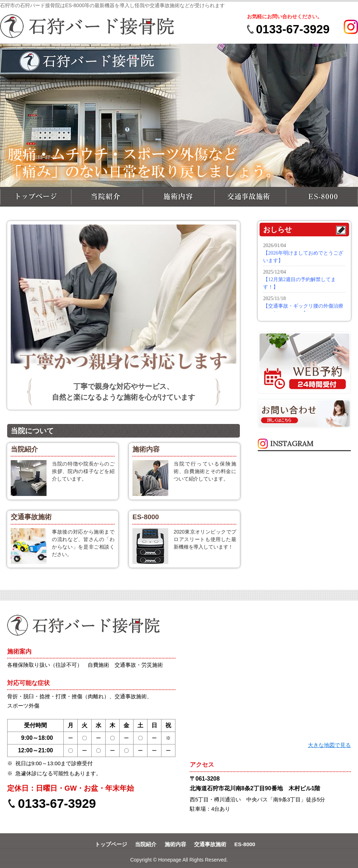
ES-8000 (245, 844)
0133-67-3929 (293, 29)
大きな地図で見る (329, 745)
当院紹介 (146, 844)
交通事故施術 (210, 844)
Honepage (170, 860)
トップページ (111, 844)
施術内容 (175, 844)
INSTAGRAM (292, 443)
